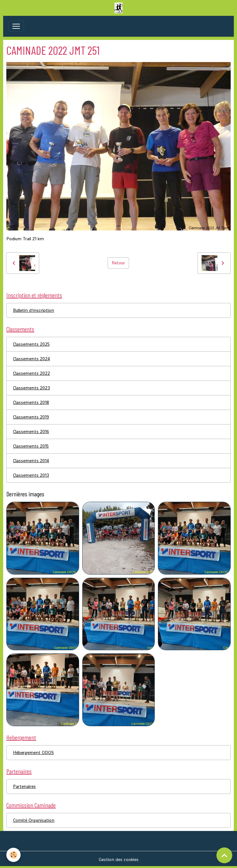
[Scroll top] (224, 855)
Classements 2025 (31, 344)
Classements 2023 (31, 388)
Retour (118, 263)
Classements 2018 (31, 402)
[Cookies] (13, 855)
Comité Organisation (34, 820)
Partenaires (24, 786)
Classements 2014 (31, 461)
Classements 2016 (31, 431)
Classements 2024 (31, 359)
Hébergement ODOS (33, 752)
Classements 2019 (31, 417)
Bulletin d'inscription (34, 310)
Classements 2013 (31, 475)
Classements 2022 (31, 373)
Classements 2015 (31, 446)
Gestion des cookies (119, 859)
